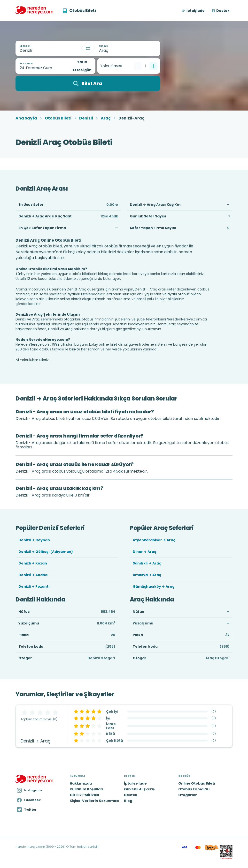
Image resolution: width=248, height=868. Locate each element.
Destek (223, 11)
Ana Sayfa (26, 118)
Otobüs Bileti (58, 118)
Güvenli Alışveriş (139, 789)
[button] (194, 11)
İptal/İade (196, 11)
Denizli (86, 118)
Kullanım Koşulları (87, 789)
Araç (106, 118)
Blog (128, 801)
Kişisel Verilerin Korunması (95, 801)
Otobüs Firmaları (194, 789)
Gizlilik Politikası (85, 795)
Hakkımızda (81, 783)
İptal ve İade (135, 783)
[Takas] (88, 48)
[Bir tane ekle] (153, 66)
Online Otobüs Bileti (197, 783)
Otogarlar (188, 795)
